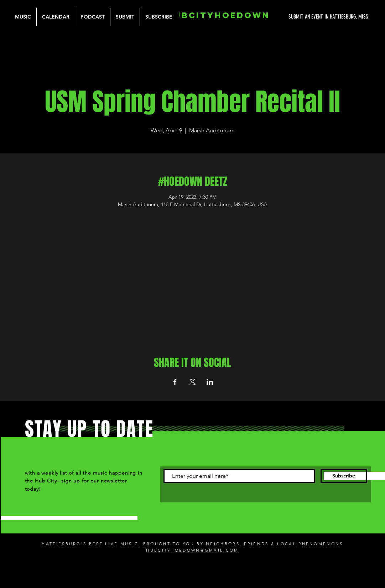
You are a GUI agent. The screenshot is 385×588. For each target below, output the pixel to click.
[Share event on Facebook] (175, 382)
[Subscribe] (344, 476)
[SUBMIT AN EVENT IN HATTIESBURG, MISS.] (302, 17)
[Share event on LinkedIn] (210, 382)
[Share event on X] (192, 382)
